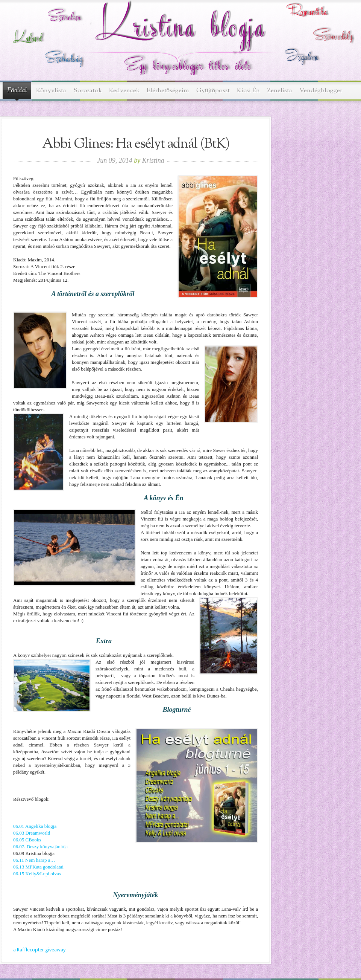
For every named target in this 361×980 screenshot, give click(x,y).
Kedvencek (124, 91)
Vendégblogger (321, 91)
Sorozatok (88, 91)
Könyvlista (51, 91)
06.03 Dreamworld (32, 833)
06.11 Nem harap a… (34, 860)
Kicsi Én (248, 91)
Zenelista (280, 91)
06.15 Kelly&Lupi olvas (37, 874)
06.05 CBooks (27, 840)
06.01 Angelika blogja (35, 826)
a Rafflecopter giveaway (39, 950)
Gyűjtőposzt (213, 91)
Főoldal (17, 91)
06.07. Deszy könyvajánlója (40, 846)
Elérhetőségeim (168, 91)
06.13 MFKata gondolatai (38, 867)
